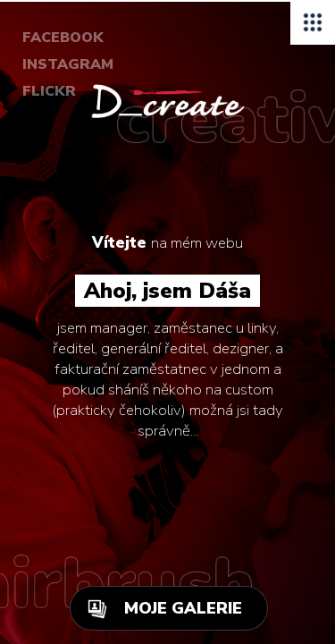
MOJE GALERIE (183, 608)
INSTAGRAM (68, 64)
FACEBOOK (63, 38)
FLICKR (49, 91)
